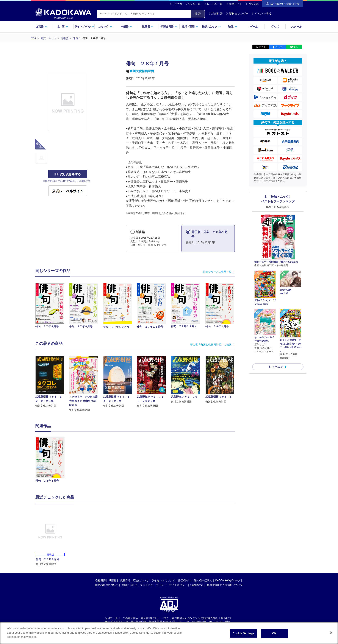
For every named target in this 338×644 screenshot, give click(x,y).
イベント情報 (261, 14)
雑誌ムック (211, 27)
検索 (198, 14)
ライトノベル (84, 27)
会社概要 (100, 580)
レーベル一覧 (215, 4)
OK (274, 634)
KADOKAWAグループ (228, 580)
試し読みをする (68, 174)
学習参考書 (169, 27)
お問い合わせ (129, 585)
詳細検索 (216, 14)
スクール (296, 27)
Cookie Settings (244, 634)
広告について (141, 580)
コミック (105, 27)
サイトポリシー (178, 585)
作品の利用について (107, 585)
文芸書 (42, 27)
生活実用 (190, 27)
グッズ (275, 27)
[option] (52, 460)
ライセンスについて (163, 580)
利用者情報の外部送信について (225, 585)
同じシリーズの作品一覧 (217, 272)
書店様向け (185, 580)
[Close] (331, 634)
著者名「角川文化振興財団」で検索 (211, 345)
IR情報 (113, 580)
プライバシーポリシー (153, 585)
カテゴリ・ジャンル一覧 (186, 4)
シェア (279, 47)
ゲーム (254, 27)
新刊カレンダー (237, 14)
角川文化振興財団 (142, 71)
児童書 (148, 27)
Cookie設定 (197, 585)
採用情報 (125, 580)
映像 (233, 27)
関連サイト (235, 4)
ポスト (262, 47)
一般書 (127, 27)
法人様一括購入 (203, 580)
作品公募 (253, 4)
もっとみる (276, 367)
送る (296, 47)
